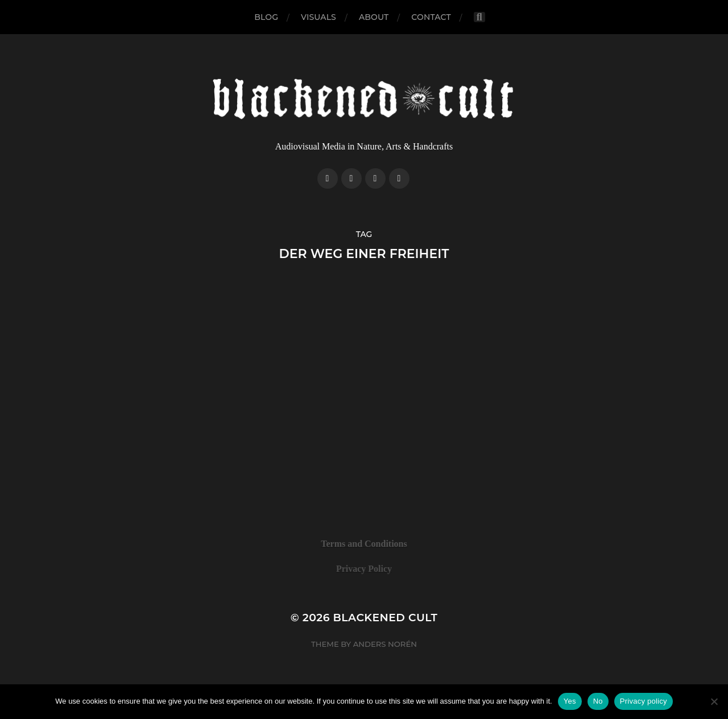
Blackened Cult (386, 618)
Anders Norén (385, 644)
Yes (570, 701)
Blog (266, 17)
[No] (714, 701)
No (598, 701)
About (374, 17)
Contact (431, 17)
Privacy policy (644, 701)
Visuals (318, 17)
